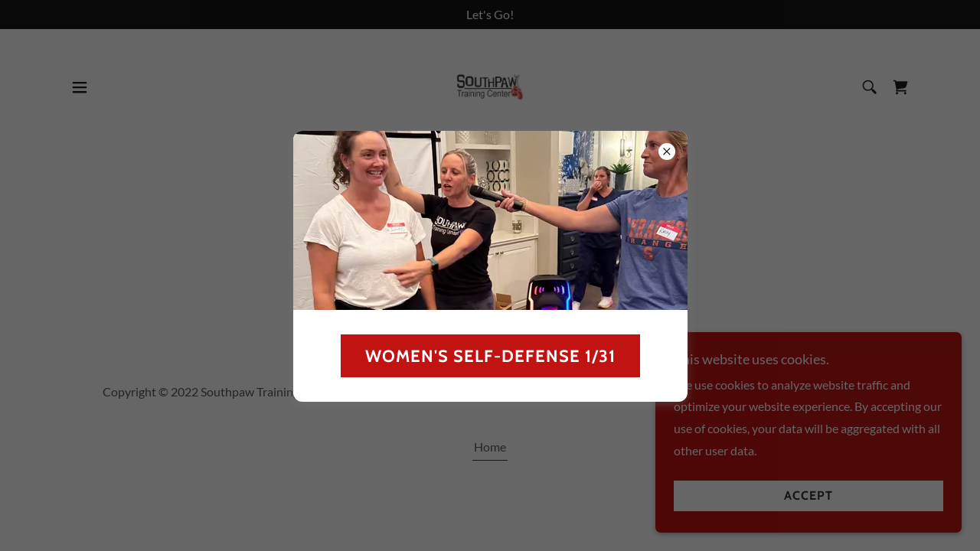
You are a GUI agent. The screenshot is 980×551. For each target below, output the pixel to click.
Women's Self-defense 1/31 (490, 356)
